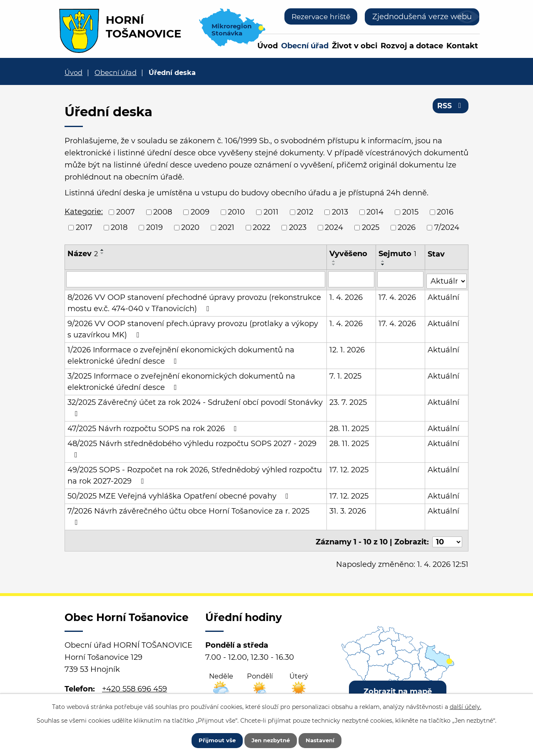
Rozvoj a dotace (412, 46)
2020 (190, 227)
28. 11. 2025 (350, 427)
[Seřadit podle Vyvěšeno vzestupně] (334, 261)
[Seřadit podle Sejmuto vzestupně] (384, 261)
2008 (163, 212)
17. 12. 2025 (349, 468)
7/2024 (447, 227)
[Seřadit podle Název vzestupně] (102, 250)
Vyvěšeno (349, 254)
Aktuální (443, 296)
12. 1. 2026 (347, 348)
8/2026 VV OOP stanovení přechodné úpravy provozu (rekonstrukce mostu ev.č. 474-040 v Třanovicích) (194, 301)
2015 (410, 212)
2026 (407, 227)
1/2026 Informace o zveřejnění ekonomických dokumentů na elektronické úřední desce (181, 354)
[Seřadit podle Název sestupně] (102, 253)
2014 (375, 212)
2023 (298, 227)
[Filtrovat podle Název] (196, 279)
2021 (226, 227)
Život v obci (355, 46)
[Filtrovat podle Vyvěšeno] (352, 279)
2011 (271, 212)
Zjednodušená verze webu (422, 17)
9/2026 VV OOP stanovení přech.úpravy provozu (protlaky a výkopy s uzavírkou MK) (196, 328)
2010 (236, 212)
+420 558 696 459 (134, 684)
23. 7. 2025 (349, 401)
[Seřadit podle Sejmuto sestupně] (384, 264)
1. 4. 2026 (346, 296)
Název (83, 254)
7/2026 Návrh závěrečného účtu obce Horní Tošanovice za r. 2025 (188, 515)
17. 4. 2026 (398, 296)
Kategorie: (84, 212)
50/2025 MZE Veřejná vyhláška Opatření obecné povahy (180, 494)
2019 (154, 227)
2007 (126, 212)
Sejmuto (398, 254)
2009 (200, 212)
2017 (84, 227)
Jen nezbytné (270, 739)
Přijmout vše (211, 739)
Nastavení (326, 739)
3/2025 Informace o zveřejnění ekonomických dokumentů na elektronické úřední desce (181, 380)
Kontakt (462, 46)
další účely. (466, 705)
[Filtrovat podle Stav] (447, 278)
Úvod (268, 46)
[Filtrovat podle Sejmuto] (401, 279)
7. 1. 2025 (346, 374)
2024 (334, 227)
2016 (445, 212)
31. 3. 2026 (348, 509)
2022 (262, 227)
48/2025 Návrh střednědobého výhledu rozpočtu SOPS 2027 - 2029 (192, 447)
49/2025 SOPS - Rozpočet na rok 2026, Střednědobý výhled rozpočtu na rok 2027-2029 (195, 474)
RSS (450, 107)
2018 (119, 227)
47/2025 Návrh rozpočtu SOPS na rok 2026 (154, 427)
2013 (340, 212)
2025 (371, 227)
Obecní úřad (305, 46)
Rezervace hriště (319, 17)
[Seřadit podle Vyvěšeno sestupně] (334, 264)
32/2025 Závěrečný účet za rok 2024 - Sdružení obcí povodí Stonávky (195, 406)
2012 (305, 212)
